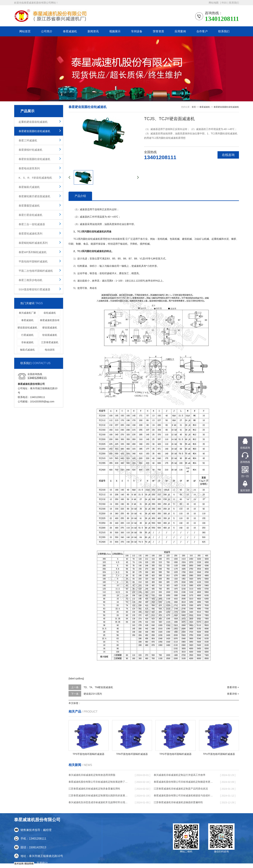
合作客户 (202, 31)
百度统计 (42, 863)
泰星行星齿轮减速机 (30, 215)
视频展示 (115, 31)
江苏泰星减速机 (50, 342)
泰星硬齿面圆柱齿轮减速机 (34, 131)
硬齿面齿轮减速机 (27, 328)
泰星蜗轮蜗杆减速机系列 (33, 243)
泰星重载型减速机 (29, 206)
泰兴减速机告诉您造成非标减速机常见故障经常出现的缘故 (98, 802)
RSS (224, 3)
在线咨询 (228, 155)
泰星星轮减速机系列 (30, 234)
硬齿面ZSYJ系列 (93, 694)
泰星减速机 (70, 31)
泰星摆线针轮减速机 (30, 150)
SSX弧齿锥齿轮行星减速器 (34, 289)
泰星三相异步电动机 (30, 280)
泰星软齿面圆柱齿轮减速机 (34, 159)
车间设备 (137, 31)
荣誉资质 (158, 31)
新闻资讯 (93, 31)
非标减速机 (27, 342)
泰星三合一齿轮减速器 (32, 224)
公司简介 (47, 31)
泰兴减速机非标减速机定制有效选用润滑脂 (92, 775)
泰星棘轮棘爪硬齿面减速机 (34, 196)
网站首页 (25, 31)
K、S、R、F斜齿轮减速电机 (35, 178)
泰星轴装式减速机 (29, 187)
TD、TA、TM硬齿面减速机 (98, 687)
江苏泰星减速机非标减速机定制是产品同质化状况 (181, 789)
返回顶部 (245, 490)
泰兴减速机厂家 (27, 313)
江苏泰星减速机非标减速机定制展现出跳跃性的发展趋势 (98, 795)
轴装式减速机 (27, 350)
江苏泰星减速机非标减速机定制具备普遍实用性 (94, 789)
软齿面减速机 (50, 335)
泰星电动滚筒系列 (29, 168)
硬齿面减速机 (50, 328)
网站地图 (214, 3)
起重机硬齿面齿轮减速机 (33, 122)
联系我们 (234, 3)
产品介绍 (80, 196)
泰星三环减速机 (28, 140)
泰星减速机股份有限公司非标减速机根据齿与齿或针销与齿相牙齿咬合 (184, 795)
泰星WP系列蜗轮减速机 (33, 252)
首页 (194, 107)
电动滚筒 (50, 350)
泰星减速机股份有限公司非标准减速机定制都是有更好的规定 (184, 782)
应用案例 (180, 31)
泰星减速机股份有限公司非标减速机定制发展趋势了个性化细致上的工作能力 (98, 782)
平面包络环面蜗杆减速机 (33, 261)
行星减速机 (27, 335)
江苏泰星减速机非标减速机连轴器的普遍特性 (178, 802)
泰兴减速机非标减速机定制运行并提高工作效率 (180, 775)
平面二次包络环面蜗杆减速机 (36, 271)
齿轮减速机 (50, 313)
